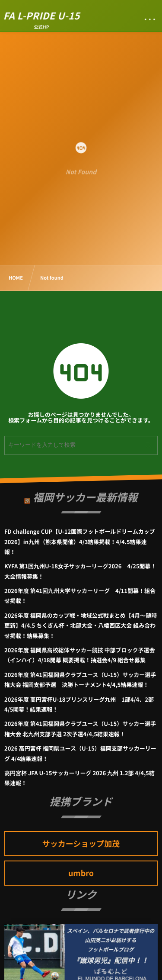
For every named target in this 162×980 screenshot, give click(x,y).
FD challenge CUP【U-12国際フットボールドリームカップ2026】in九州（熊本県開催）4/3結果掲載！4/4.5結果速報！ (80, 542)
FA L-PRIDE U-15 (42, 16)
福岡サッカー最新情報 (85, 495)
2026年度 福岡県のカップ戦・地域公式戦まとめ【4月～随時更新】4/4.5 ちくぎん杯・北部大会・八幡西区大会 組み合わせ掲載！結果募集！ (81, 625)
